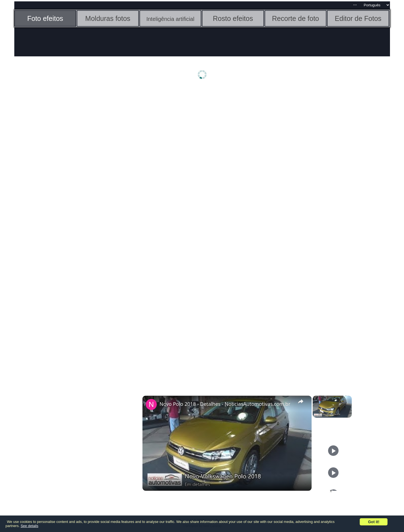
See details (29, 526)
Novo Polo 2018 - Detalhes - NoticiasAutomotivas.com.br (225, 404)
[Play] (333, 451)
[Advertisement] (57, 175)
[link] (151, 404)
